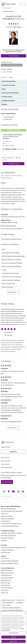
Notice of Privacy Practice (11, 608)
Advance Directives (7, 570)
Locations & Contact (8, 85)
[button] (25, 4)
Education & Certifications (10, 93)
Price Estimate (5, 585)
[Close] (25, 615)
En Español (4, 590)
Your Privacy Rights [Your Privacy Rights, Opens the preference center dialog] (13, 634)
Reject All (13, 638)
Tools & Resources (7, 468)
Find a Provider (7, 482)
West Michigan (5, 552)
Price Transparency (7, 588)
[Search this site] (13, 496)
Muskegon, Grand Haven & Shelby (11, 533)
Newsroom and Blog (7, 519)
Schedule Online (14, 56)
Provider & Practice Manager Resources (13, 547)
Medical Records (6, 580)
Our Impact (19, 603)
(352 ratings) (17, 27)
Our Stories (6, 605)
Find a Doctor (5, 457)
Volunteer (4, 540)
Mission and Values (7, 516)
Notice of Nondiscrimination (12, 610)
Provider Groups (7, 97)
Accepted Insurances (8, 101)
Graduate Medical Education (10, 561)
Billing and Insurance (7, 573)
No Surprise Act (6, 521)
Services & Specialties (9, 81)
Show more (13, 292)
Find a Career (5, 558)
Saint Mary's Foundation (8, 536)
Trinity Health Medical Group (10, 526)
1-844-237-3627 (5, 447)
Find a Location (6, 461)
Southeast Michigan (7, 538)
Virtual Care (5, 593)
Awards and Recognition (8, 509)
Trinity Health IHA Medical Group (11, 524)
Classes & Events (6, 575)
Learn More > (22, 324)
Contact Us (4, 514)
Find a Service (5, 464)
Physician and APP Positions (10, 563)
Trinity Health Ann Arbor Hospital (11, 176)
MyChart (14, 452)
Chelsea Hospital (6, 178)
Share (10, 77)
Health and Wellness (7, 578)
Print (3, 77)
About (4, 89)
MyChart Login (5, 583)
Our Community (8, 603)
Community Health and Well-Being (12, 511)
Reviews (4, 104)
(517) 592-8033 (6, 72)
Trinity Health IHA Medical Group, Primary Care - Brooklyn (12, 136)
